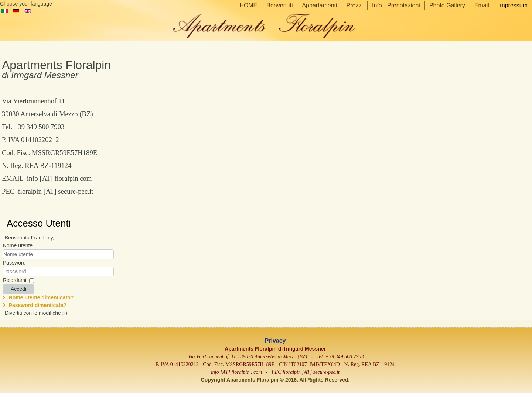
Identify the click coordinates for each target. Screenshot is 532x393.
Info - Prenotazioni (396, 5)
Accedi (18, 289)
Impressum (513, 5)
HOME (248, 5)
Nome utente (18, 245)
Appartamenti (319, 5)
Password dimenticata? (38, 305)
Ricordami (15, 280)
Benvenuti (279, 5)
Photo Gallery (447, 5)
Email (482, 5)
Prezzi (355, 5)
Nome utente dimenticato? (41, 297)
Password (14, 263)
